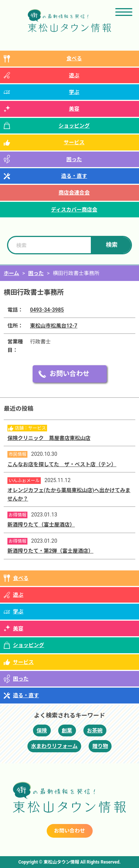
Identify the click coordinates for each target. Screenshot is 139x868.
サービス (74, 142)
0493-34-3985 (47, 310)
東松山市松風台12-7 (54, 326)
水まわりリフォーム (54, 746)
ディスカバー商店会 (74, 210)
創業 (67, 730)
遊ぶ (74, 75)
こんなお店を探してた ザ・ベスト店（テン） (62, 464)
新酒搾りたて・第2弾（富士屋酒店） (50, 551)
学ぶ (74, 92)
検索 (112, 245)
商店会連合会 (74, 193)
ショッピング (74, 126)
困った (74, 159)
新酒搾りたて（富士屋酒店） (41, 525)
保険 (42, 730)
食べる (74, 58)
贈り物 (100, 746)
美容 (74, 109)
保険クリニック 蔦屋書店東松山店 (49, 438)
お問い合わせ (70, 374)
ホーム (11, 273)
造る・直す (74, 176)
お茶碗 (95, 730)
